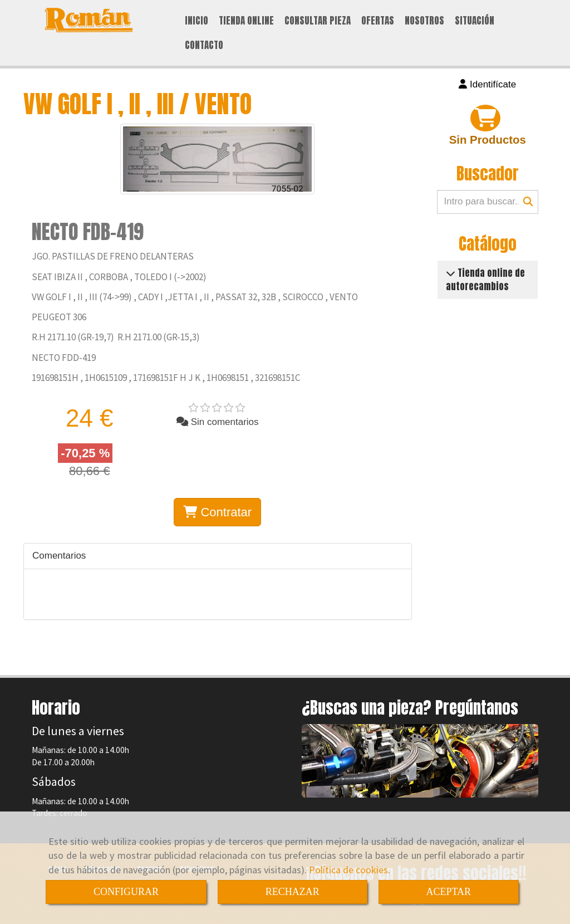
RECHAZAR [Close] (293, 892)
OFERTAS (378, 21)
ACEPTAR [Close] (449, 892)
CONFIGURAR (126, 892)
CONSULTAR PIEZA (318, 21)
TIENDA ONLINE (246, 21)
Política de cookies (348, 870)
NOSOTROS (424, 21)
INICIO (196, 21)
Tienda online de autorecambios (485, 280)
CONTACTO (204, 45)
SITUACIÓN (475, 21)
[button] (488, 85)
